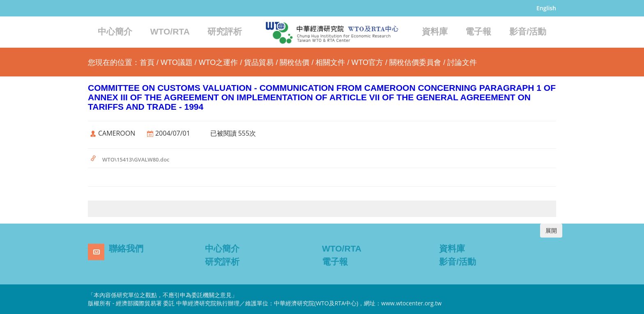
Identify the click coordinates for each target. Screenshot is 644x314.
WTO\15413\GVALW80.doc (136, 159)
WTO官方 (367, 62)
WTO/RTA (170, 31)
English (546, 8)
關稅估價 (294, 62)
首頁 (147, 62)
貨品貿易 (259, 62)
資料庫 (435, 31)
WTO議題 (177, 62)
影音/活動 (528, 31)
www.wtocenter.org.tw (411, 303)
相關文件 (330, 62)
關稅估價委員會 (415, 62)
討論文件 (462, 62)
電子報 (478, 31)
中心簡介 (115, 31)
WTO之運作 (218, 62)
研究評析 (225, 31)
